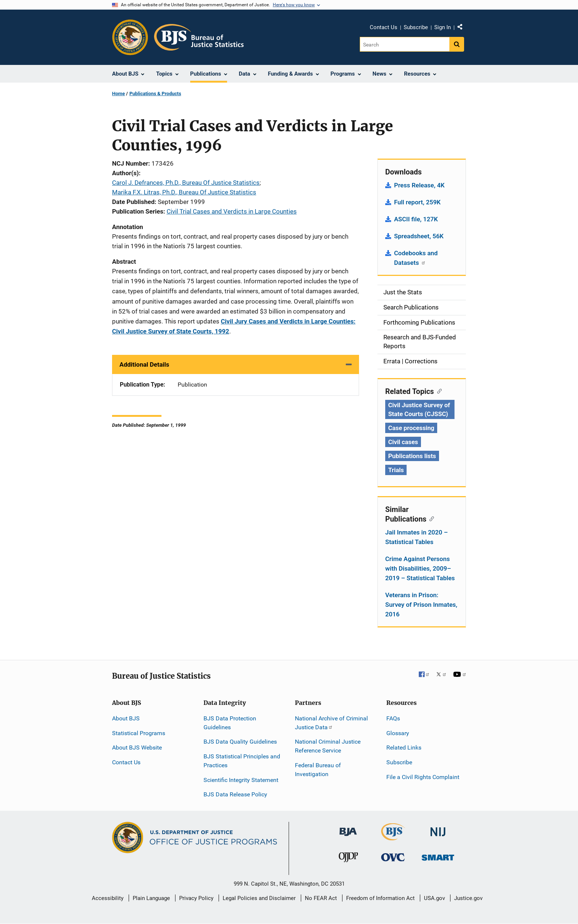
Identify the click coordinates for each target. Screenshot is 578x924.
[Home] (199, 37)
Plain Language (151, 898)
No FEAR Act (321, 898)
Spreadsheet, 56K (419, 236)
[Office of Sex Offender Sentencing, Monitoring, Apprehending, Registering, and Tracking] (438, 856)
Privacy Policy (196, 898)
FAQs (393, 718)
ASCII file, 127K (416, 219)
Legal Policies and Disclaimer (259, 898)
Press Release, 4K (419, 185)
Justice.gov (468, 898)
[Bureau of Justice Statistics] (393, 837)
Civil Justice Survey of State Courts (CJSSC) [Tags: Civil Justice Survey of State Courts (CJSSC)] (419, 409)
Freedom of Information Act (380, 898)
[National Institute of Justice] (438, 829)
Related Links (404, 747)
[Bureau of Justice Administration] (348, 828)
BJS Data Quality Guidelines (240, 742)
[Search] (405, 44)
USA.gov (434, 898)
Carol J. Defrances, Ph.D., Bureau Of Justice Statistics (186, 183)
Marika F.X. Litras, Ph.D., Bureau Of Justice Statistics (184, 192)
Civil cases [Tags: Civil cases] (403, 442)
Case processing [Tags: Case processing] (411, 428)
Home (119, 94)
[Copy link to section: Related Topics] (438, 391)
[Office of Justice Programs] (130, 37)
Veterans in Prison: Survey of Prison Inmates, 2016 (421, 605)
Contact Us (384, 27)
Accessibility (108, 898)
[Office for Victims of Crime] (393, 857)
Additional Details (144, 364)
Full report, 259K (417, 202)
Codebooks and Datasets (416, 258)
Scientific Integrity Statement (241, 780)
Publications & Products (155, 94)
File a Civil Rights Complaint (423, 777)
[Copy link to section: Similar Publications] (430, 518)
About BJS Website (137, 747)
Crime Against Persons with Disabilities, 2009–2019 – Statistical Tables (420, 568)
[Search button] (457, 44)
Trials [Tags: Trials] (396, 470)
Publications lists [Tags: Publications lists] (412, 456)
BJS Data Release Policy (235, 794)
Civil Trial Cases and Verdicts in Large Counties (232, 211)
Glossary (398, 733)
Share (463, 28)
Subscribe (416, 27)
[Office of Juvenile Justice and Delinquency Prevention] (348, 859)
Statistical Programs (139, 733)
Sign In (443, 27)
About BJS (126, 718)
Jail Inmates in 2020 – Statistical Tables (417, 537)
